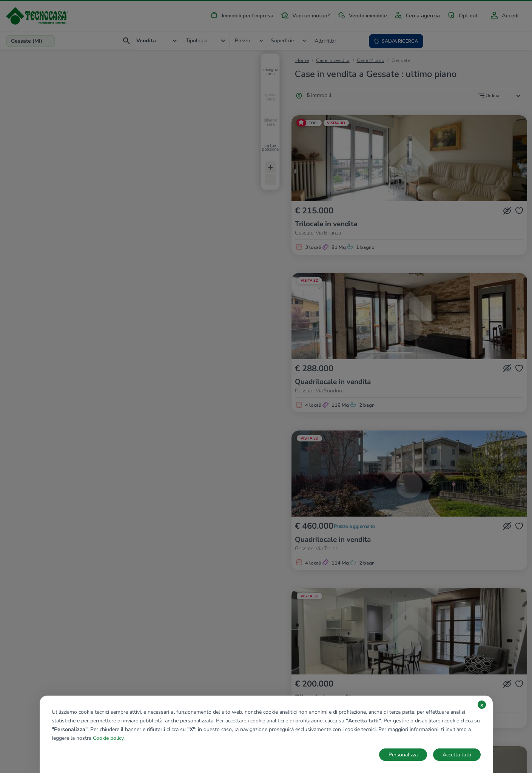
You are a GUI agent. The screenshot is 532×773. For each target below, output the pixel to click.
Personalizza (403, 755)
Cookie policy (108, 738)
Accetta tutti (457, 755)
